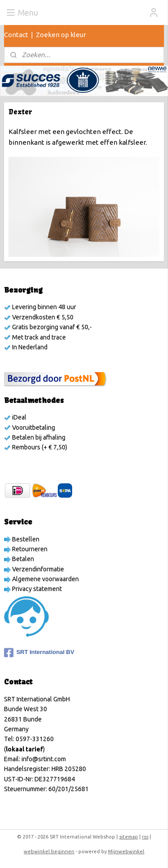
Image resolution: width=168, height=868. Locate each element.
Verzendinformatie (37, 569)
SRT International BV (39, 653)
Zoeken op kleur (61, 35)
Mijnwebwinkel (126, 851)
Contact (16, 35)
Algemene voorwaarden (45, 579)
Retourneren (29, 549)
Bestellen (25, 539)
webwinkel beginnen (49, 851)
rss (145, 837)
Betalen (22, 559)
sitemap (129, 837)
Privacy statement (36, 589)
